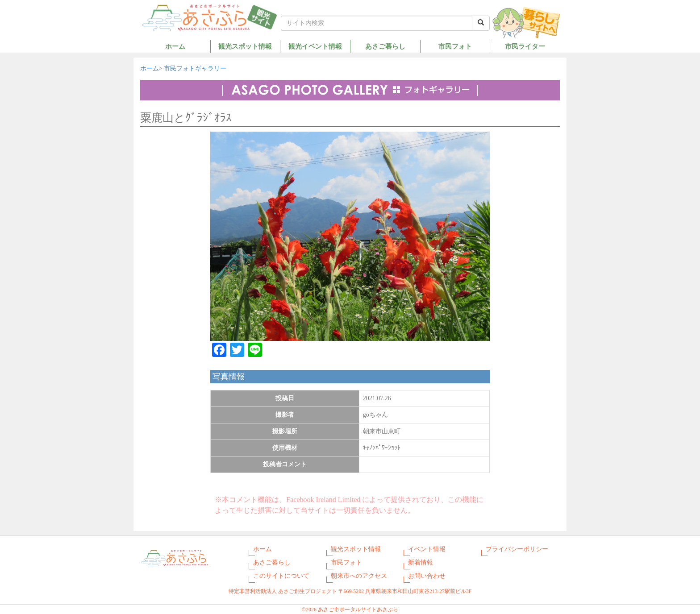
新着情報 (421, 562)
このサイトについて (281, 576)
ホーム (175, 46)
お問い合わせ (427, 576)
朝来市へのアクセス (359, 576)
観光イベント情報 (315, 46)
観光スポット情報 (245, 46)
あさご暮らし (385, 46)
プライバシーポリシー (517, 549)
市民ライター (525, 46)
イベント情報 (427, 549)
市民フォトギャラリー (195, 68)
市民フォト (455, 46)
